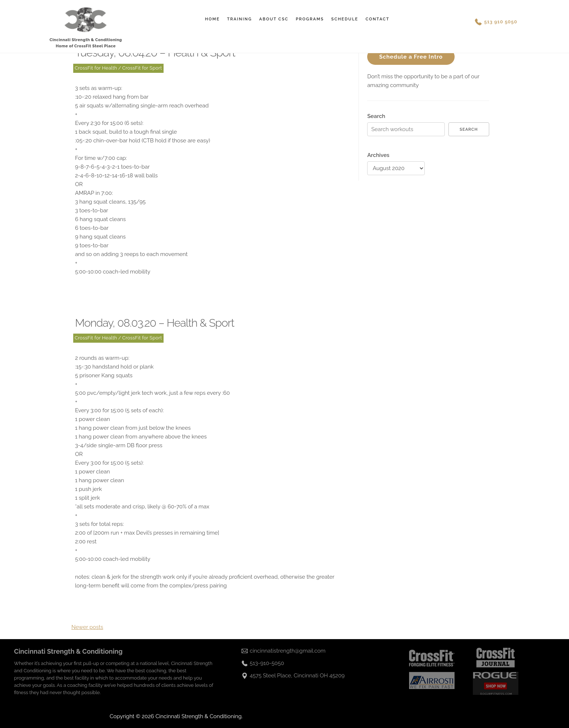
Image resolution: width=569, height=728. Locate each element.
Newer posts (87, 627)
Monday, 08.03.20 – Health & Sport (155, 323)
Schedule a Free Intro (411, 57)
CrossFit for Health (96, 68)
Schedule (345, 19)
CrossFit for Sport (142, 68)
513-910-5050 (267, 663)
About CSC (274, 19)
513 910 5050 (501, 22)
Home (213, 19)
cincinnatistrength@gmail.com (288, 651)
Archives (378, 155)
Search (376, 116)
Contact (377, 19)
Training (239, 19)
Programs (310, 19)
